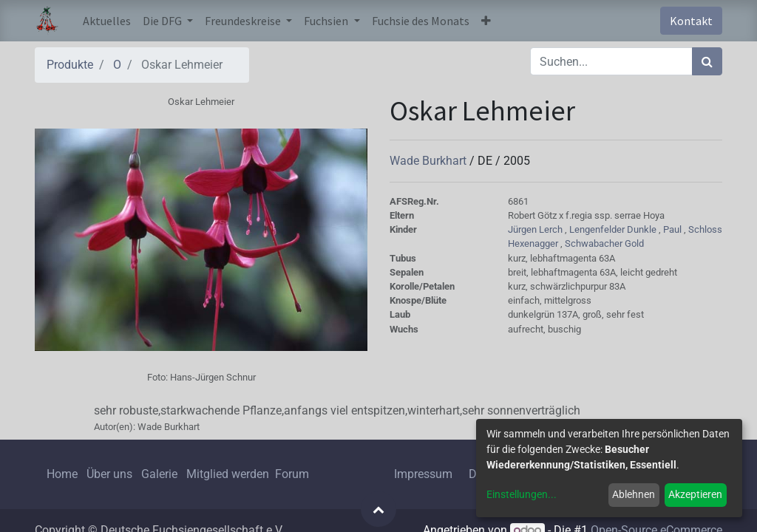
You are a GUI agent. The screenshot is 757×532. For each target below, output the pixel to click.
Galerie (159, 474)
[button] (486, 21)
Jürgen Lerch (536, 229)
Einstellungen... (522, 494)
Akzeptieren (695, 494)
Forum (292, 474)
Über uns (109, 474)
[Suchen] (707, 61)
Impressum (423, 474)
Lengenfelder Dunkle (614, 229)
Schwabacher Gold (604, 243)
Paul (673, 229)
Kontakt (691, 21)
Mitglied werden (229, 474)
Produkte (70, 65)
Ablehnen (634, 494)
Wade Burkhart (430, 161)
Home (62, 474)
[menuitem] (107, 21)
